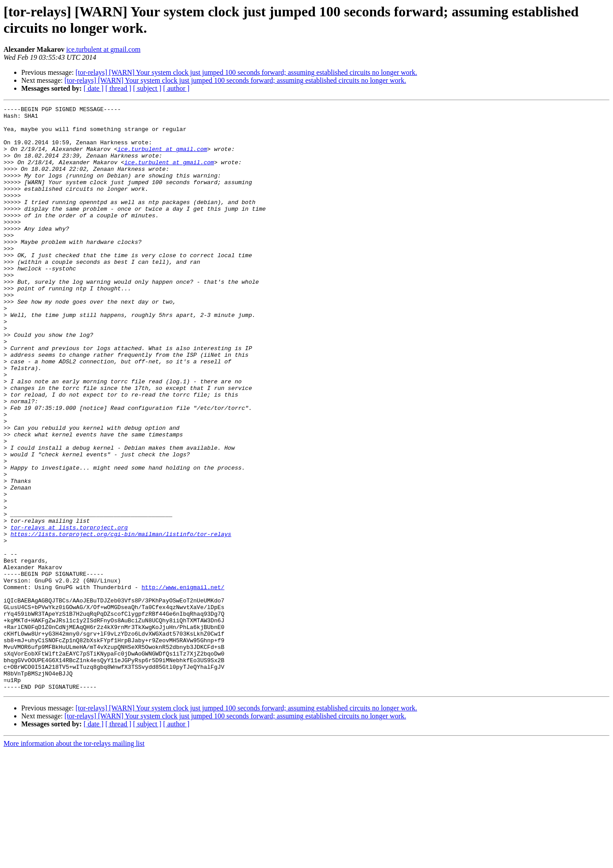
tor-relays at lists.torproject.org (69, 612)
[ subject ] (147, 88)
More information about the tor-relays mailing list (74, 860)
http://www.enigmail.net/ (183, 684)
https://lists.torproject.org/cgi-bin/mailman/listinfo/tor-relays (121, 620)
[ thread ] (118, 88)
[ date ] (94, 88)
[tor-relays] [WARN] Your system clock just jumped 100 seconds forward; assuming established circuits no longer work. (246, 72)
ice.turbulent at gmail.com (103, 49)
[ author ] (176, 88)
